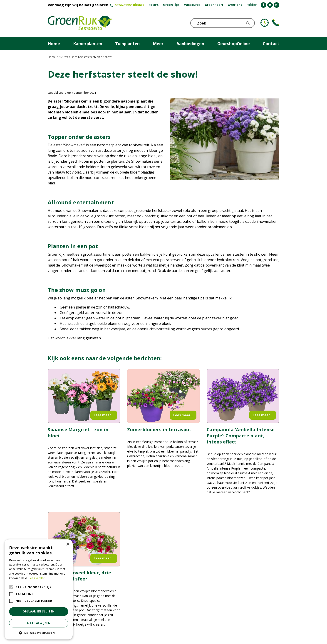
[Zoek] (224, 23)
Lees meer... (104, 415)
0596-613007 (124, 5)
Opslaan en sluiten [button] (39, 611)
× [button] (68, 544)
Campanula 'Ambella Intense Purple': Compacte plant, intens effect (241, 436)
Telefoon (276, 23)
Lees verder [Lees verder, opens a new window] (37, 578)
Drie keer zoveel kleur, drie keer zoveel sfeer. (79, 576)
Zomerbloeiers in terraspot (159, 430)
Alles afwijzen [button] (39, 623)
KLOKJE (265, 23)
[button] (39, 633)
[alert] (39, 589)
